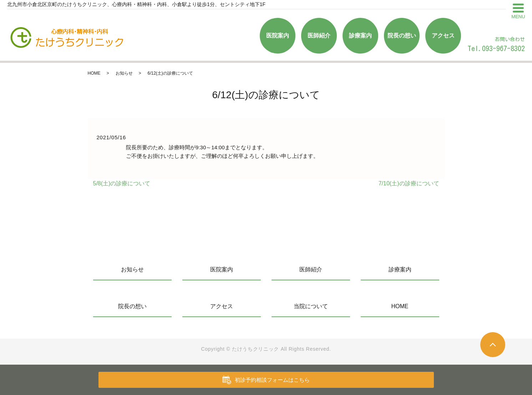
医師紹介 (319, 36)
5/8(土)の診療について (122, 183)
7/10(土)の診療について (409, 183)
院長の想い (402, 36)
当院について (311, 306)
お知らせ (124, 73)
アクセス (443, 36)
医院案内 (278, 36)
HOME (94, 73)
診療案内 (360, 36)
